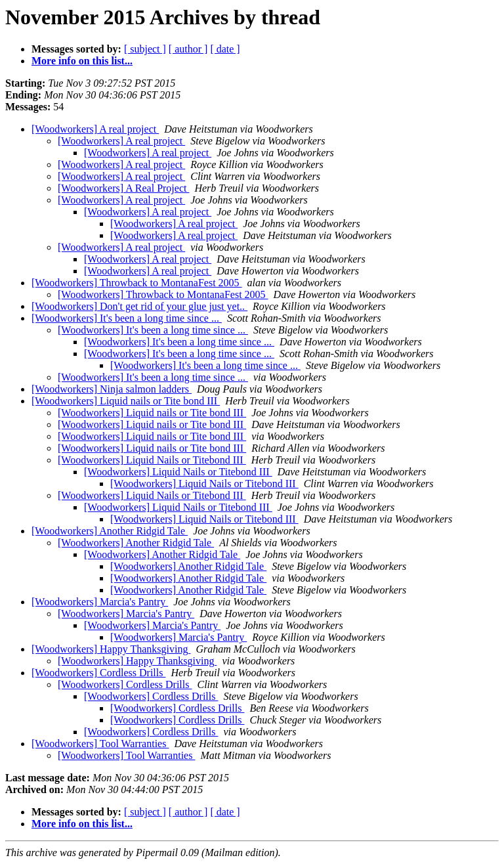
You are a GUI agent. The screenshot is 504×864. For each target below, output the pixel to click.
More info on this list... (82, 61)
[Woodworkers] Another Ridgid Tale (110, 531)
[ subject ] (145, 49)
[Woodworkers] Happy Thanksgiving (111, 649)
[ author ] (188, 49)
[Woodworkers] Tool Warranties (100, 744)
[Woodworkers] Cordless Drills (98, 673)
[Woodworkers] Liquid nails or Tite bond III (126, 401)
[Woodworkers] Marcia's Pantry (100, 602)
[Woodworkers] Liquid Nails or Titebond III (152, 460)
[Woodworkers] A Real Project (123, 188)
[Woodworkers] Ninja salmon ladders (112, 389)
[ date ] (225, 49)
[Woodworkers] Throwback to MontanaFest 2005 (137, 283)
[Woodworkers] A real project (95, 129)
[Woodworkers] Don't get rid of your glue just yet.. (139, 306)
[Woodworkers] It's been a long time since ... (127, 318)
